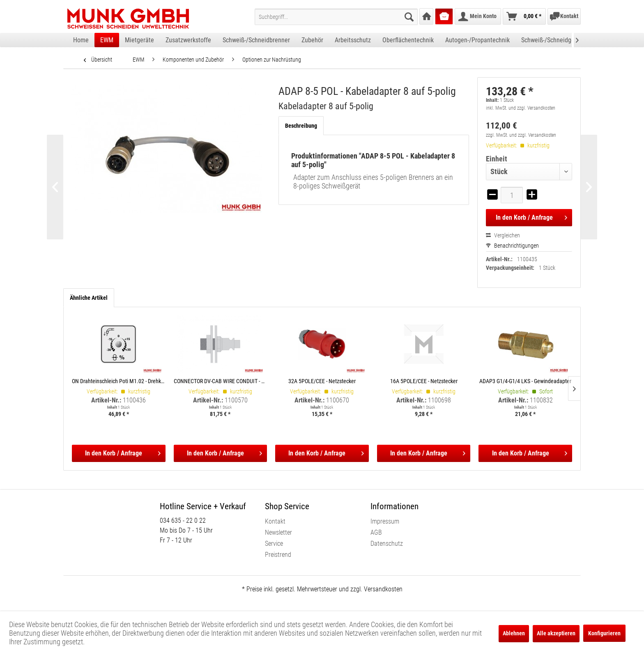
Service (274, 544)
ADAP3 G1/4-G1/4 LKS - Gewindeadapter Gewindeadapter (525, 381)
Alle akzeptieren (556, 633)
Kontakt (275, 521)
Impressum (385, 521)
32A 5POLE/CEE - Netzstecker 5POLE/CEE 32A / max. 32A (322, 381)
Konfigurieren (604, 633)
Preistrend (278, 555)
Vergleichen (503, 235)
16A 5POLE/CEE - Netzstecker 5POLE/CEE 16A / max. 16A (424, 381)
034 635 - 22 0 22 (183, 521)
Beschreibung (301, 126)
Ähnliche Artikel (89, 298)
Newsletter (278, 532)
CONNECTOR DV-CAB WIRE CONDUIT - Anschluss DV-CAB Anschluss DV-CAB (221, 381)
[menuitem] (336, 17)
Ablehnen (514, 633)
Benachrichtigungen (512, 246)
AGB (376, 532)
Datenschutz (387, 544)
